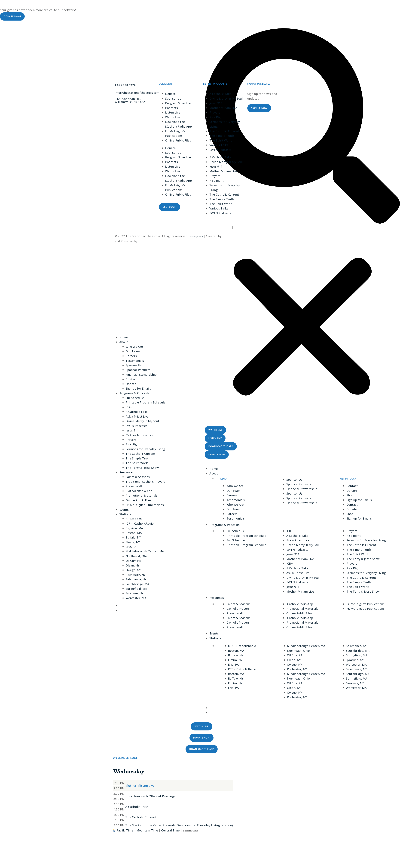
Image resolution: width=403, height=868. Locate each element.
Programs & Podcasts (134, 393)
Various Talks (219, 145)
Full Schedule (135, 398)
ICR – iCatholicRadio (140, 523)
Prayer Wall (134, 486)
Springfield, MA (136, 589)
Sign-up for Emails (138, 388)
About (124, 342)
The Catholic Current (224, 131)
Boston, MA (134, 533)
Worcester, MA (136, 598)
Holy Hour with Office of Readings (150, 796)
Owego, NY (133, 570)
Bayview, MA (134, 528)
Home (124, 337)
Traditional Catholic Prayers (145, 482)
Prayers (215, 112)
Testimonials (135, 361)
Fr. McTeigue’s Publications (145, 505)
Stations (125, 514)
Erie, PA (131, 547)
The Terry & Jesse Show (142, 468)
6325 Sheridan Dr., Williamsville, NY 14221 (131, 100)
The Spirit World (221, 140)
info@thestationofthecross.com (137, 93)
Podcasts (171, 108)
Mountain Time (147, 830)
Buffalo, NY (133, 537)
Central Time (170, 830)
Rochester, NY (136, 575)
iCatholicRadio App (139, 491)
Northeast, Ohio (137, 556)
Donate (170, 94)
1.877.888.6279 (125, 85)
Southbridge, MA (137, 584)
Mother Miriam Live (223, 108)
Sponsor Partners (138, 370)
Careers (131, 356)
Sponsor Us (173, 98)
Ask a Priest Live (137, 416)
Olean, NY (133, 565)
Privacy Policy (197, 236)
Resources (127, 472)
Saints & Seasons (138, 477)
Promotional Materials (142, 495)
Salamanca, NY (136, 579)
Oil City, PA (133, 561)
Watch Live (173, 117)
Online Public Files (178, 140)
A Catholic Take (220, 94)
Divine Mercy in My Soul (226, 98)
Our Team (133, 351)
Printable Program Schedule (146, 402)
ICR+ (129, 407)
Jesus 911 (216, 103)
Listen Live (173, 112)
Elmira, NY (133, 542)
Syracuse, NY (134, 593)
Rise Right (217, 117)
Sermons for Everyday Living (145, 449)
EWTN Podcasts (220, 150)
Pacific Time (125, 830)
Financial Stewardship (141, 374)
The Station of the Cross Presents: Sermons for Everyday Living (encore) (179, 825)
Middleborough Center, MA (145, 551)
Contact (131, 379)
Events (124, 509)
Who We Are (134, 346)
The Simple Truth (222, 136)
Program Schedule (178, 103)
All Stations (134, 519)
